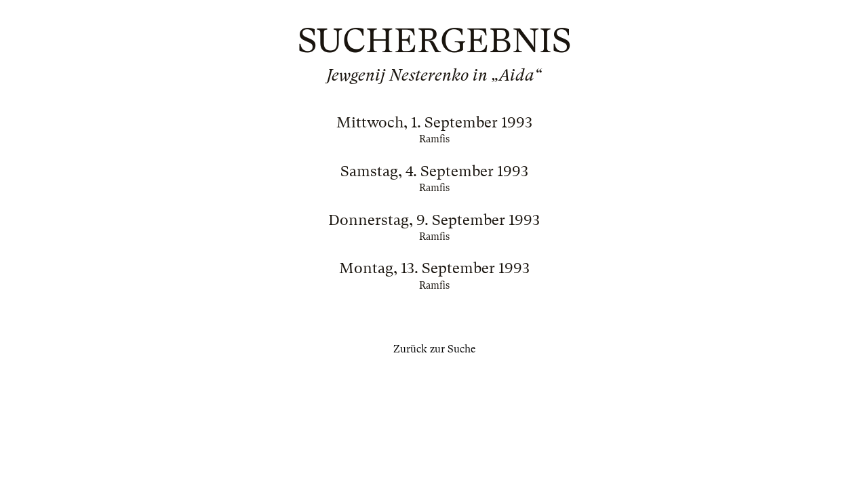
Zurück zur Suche (434, 349)
